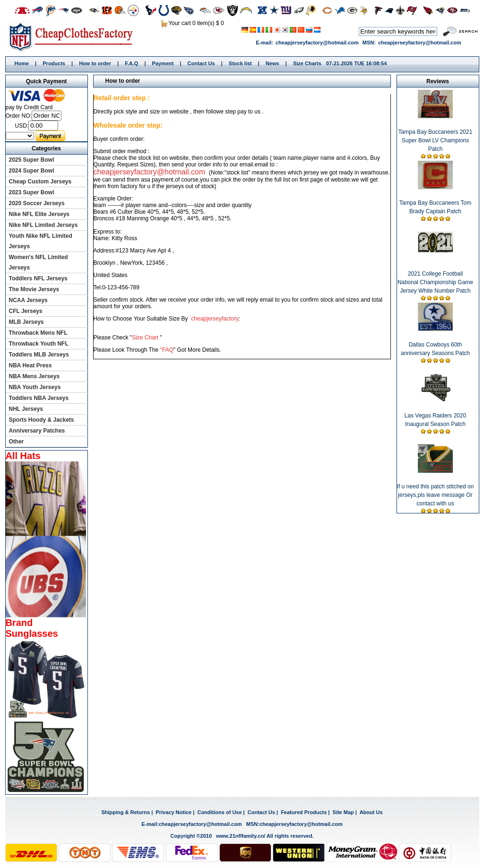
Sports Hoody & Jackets (42, 420)
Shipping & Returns (125, 812)
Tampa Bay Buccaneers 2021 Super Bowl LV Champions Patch (436, 140)
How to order (95, 63)
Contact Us (201, 63)
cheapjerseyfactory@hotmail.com (317, 43)
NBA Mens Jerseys (35, 376)
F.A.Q (131, 63)
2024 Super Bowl (32, 171)
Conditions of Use (219, 812)
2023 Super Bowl (32, 192)
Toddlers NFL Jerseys (38, 278)
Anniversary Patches (37, 431)
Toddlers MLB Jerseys (39, 355)
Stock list (240, 63)
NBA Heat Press (30, 365)
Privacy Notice (173, 812)
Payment (163, 63)
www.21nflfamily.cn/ (241, 836)
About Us (371, 812)
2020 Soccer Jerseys (37, 203)
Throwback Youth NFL (39, 344)
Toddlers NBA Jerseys (39, 398)
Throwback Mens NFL (38, 333)
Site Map (343, 812)
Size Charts (307, 63)
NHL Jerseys (26, 409)
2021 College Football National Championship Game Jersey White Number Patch (435, 282)
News (272, 63)
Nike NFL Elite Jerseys (39, 214)
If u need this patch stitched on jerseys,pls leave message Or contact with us (436, 495)
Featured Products (304, 812)
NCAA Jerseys (28, 300)
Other (17, 442)
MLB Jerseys (26, 322)
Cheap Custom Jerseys (40, 182)
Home (74, 36)
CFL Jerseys (26, 311)
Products (54, 63)
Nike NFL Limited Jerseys (43, 225)
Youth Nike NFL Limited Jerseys (41, 241)
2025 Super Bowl (32, 160)
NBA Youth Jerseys (35, 387)
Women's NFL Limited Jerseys (39, 262)
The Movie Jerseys (34, 289)
